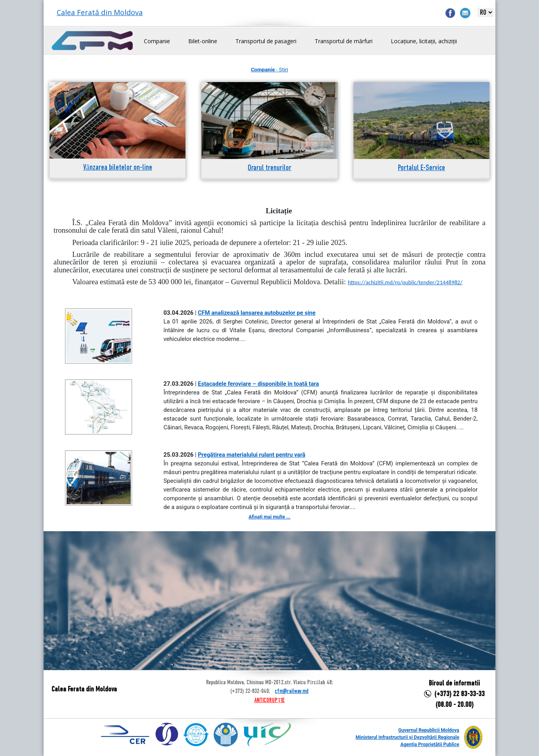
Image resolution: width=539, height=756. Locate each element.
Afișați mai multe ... (269, 517)
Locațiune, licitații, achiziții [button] (424, 41)
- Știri (269, 70)
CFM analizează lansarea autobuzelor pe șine (257, 313)
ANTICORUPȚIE (269, 700)
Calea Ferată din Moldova (100, 12)
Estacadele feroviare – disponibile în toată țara (258, 384)
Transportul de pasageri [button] (266, 41)
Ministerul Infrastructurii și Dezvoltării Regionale (407, 737)
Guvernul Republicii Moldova (429, 730)
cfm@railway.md (291, 691)
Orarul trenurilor (269, 168)
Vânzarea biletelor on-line (118, 168)
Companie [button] (157, 41)
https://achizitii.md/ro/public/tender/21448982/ (405, 282)
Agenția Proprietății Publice (430, 745)
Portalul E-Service (421, 168)
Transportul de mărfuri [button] (344, 41)
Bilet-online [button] (203, 41)
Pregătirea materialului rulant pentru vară (251, 455)
